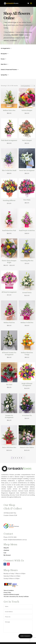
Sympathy (4, 75)
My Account (7, 555)
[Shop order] (28, 86)
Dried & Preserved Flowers (9, 70)
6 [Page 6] (22, 458)
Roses (3, 59)
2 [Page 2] (14, 458)
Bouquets (4, 54)
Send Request (25, 636)
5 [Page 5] (20, 458)
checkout (6, 550)
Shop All (6, 548)
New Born (4, 64)
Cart (5, 553)
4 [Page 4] (18, 458)
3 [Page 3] (16, 458)
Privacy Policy (7, 593)
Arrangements (5, 48)
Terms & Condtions (9, 590)
